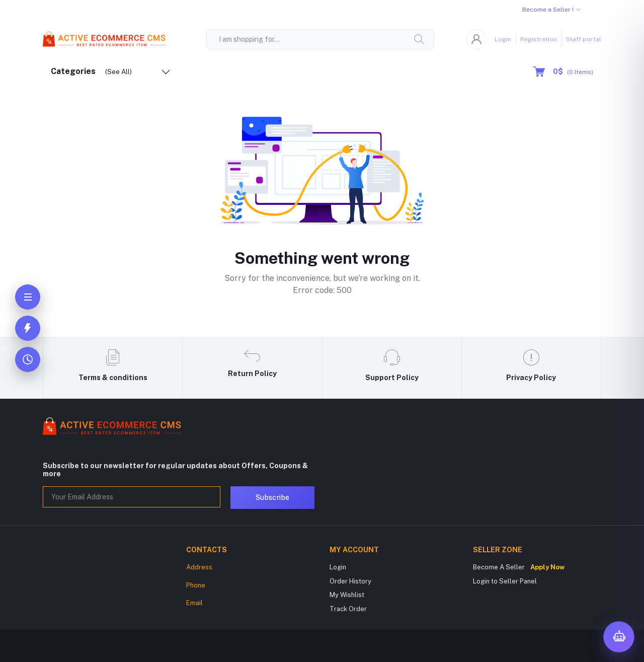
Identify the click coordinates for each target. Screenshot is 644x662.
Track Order (348, 609)
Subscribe (272, 497)
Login (503, 39)
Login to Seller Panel (505, 581)
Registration (539, 39)
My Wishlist (347, 595)
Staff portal (584, 39)
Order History (350, 581)
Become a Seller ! (548, 10)
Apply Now (547, 567)
